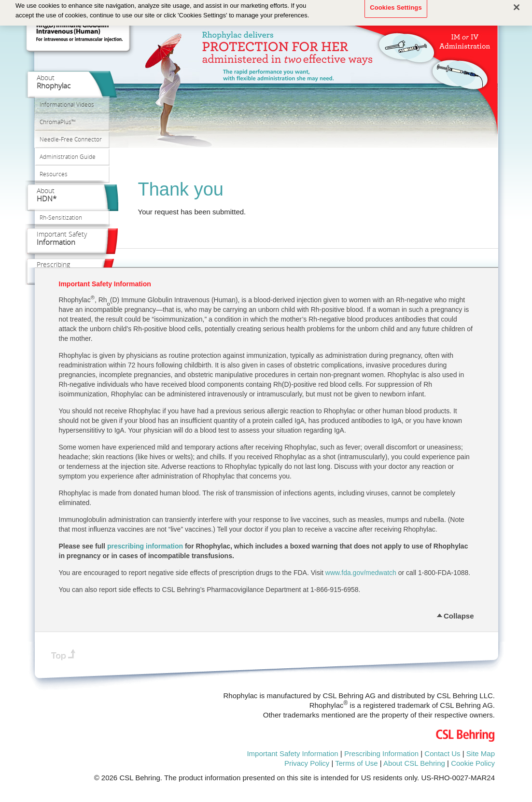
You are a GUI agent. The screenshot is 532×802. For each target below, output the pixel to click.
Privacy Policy (307, 763)
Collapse (459, 614)
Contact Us (442, 753)
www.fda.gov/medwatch (361, 573)
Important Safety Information (292, 753)
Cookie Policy (473, 763)
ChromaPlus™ (58, 122)
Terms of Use (356, 763)
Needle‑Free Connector (71, 139)
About (54, 82)
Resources (54, 174)
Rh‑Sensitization (61, 218)
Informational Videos (67, 105)
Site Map (481, 753)
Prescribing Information (381, 753)
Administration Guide (68, 157)
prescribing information (145, 546)
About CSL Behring (414, 763)
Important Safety (62, 238)
